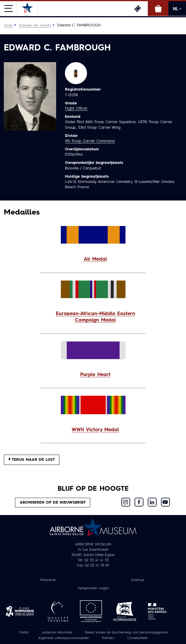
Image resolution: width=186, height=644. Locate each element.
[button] (93, 260)
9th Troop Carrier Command (90, 141)
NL (177, 9)
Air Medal (95, 259)
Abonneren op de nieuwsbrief (53, 503)
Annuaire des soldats (35, 26)
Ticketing (138, 9)
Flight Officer (76, 109)
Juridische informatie (57, 633)
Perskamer (48, 580)
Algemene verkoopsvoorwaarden (64, 638)
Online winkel (158, 9)
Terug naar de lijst (32, 459)
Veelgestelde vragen (93, 588)
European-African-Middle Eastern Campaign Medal (95, 317)
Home (8, 26)
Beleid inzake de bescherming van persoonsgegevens (126, 633)
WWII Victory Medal (95, 430)
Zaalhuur (138, 580)
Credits (24, 633)
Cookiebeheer (138, 638)
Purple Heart (95, 375)
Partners (108, 638)
